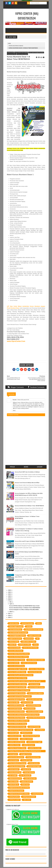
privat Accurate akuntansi (16, 757)
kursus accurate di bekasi (31, 648)
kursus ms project (27, 702)
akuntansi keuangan (27, 623)
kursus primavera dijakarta (35, 712)
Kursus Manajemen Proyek (17, 699)
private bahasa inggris (34, 766)
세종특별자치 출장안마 (33, 407)
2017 (10, 614)
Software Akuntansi (27, 782)
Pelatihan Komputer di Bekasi (17, 748)
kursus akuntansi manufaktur (36, 660)
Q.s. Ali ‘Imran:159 (25, 775)
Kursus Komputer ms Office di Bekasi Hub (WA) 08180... (24, 610)
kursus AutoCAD (14, 663)
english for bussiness (15, 639)
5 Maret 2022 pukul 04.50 (23, 400)
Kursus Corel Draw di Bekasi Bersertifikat (27, 483)
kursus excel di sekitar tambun (18, 684)
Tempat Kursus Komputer (16, 791)
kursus (36, 645)
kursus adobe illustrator (16, 651)
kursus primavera (30, 709)
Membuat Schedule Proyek (32, 736)
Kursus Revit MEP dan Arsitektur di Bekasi (27, 472)
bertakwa (29, 626)
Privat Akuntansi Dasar (12, 54)
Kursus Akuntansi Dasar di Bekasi (21, 52)
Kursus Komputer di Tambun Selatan (19, 690)
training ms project (15, 800)
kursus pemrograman (15, 709)
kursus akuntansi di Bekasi (17, 660)
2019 (10, 598)
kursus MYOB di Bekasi (34, 705)
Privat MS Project (27, 760)
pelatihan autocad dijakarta (17, 742)
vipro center (27, 800)
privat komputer (14, 760)
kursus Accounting (15, 648)
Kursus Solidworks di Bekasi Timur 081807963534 (29, 506)
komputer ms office (25, 645)
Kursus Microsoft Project (35, 699)
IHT (38, 639)
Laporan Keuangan (34, 727)
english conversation (35, 636)
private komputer (14, 769)
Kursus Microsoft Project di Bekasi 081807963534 (29, 541)
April (11, 604)
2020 (10, 596)
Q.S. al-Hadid (13, 775)
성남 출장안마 (23, 405)
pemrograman (13, 754)
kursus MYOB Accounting (16, 705)
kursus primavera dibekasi (17, 712)
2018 (10, 600)
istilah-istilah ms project (29, 642)
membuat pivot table (15, 736)
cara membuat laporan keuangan (18, 633)
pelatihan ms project (35, 748)
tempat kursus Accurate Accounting (19, 788)
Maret (11, 612)
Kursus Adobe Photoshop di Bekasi (19, 654)
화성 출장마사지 (37, 404)
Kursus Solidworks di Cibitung (18, 724)
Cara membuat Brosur (15, 629)
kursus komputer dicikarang (17, 693)
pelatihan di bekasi (15, 745)
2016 (10, 616)
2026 (10, 590)
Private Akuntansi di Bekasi (16, 46)
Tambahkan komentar (13, 415)
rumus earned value (30, 778)
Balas (14, 411)
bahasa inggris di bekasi (16, 626)
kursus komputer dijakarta (36, 693)
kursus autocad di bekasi (29, 663)
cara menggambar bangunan (17, 636)
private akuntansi (34, 763)
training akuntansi (37, 794)
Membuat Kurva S (27, 733)
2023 (10, 594)
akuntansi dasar (10, 52)
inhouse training (14, 642)
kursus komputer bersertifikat (17, 687)
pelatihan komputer (29, 745)
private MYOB (26, 769)
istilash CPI (13, 645)
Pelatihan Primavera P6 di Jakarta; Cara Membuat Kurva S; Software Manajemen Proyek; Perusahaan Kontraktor (25, 751)
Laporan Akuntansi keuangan (17, 727)
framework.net (29, 639)
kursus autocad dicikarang (17, 666)
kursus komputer (35, 684)
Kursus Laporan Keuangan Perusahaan (36, 52)
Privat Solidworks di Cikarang (17, 763)
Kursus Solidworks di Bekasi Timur (19, 721)
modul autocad (13, 739)
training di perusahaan (29, 797)
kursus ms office (14, 702)
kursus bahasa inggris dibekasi (18, 669)
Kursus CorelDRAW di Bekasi (17, 672)
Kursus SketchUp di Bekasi (17, 718)
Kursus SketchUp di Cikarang (36, 718)
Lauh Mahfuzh (40, 730)
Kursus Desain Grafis (35, 672)
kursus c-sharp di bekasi (37, 669)
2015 (10, 617)
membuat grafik (14, 733)
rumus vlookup (14, 782)
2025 (10, 592)
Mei (10, 602)
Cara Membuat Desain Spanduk (34, 629)
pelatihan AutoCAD (27, 739)
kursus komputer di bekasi (37, 687)
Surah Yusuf (25, 785)
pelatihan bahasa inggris (35, 742)
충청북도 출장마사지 (39, 405)
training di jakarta (14, 797)
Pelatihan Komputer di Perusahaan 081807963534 (30, 564)
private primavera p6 (15, 772)
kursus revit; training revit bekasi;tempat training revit (24, 715)
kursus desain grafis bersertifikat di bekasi (21, 675)
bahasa (39, 623)
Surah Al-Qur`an (14, 785)
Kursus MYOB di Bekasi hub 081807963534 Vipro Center (24, 606)
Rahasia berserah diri (15, 778)
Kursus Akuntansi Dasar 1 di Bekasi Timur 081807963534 (25, 608)
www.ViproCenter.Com (16, 341)
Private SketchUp (29, 772)
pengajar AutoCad (26, 754)
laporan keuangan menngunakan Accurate (21, 730)
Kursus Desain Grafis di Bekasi (18, 678)
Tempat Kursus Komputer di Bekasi (19, 794)
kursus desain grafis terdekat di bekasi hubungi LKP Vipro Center (25, 681)
